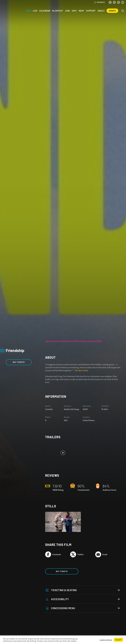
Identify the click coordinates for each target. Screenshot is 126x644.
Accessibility (83, 599)
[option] (63, 453)
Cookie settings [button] (106, 640)
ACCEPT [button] (118, 640)
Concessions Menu (83, 608)
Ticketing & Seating (83, 590)
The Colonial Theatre (11, 11)
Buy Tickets (19, 362)
